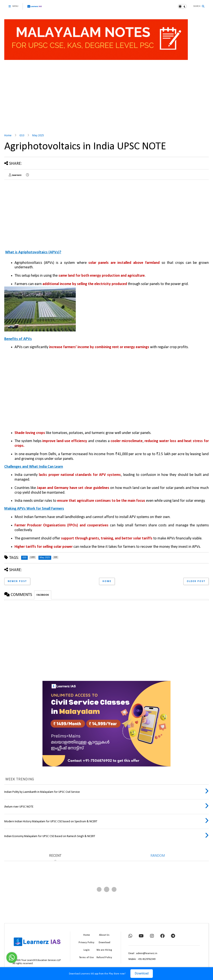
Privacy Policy (86, 943)
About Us (104, 935)
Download (142, 974)
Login (87, 950)
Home (8, 136)
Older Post (196, 581)
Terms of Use (86, 958)
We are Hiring (104, 950)
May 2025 (38, 136)
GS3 (22, 136)
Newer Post (17, 581)
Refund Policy (104, 958)
